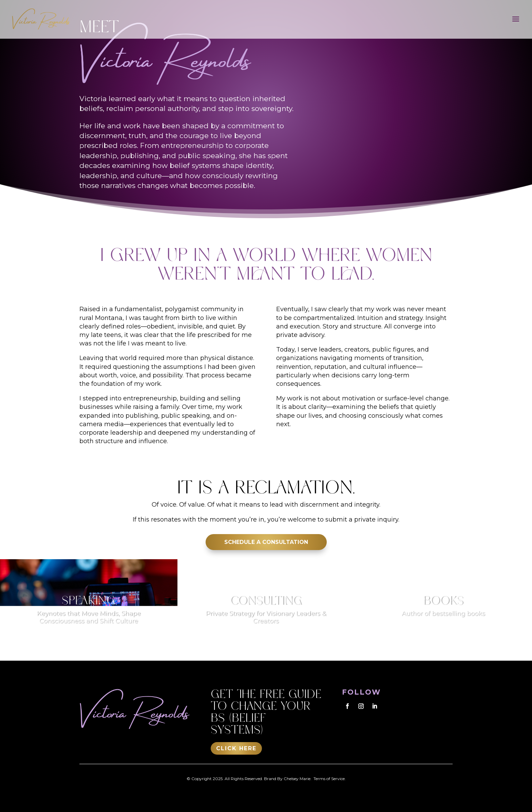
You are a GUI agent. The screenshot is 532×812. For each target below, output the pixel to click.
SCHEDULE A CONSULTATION (266, 542)
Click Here (236, 748)
